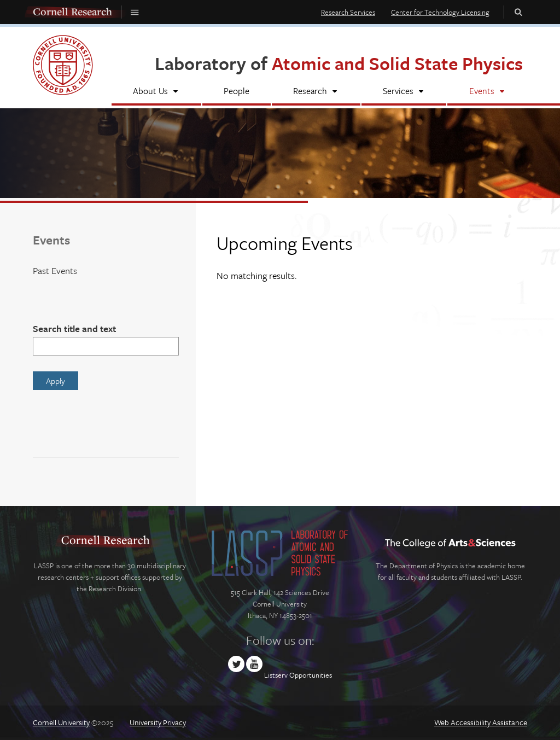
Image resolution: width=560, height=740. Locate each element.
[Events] (487, 92)
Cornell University (61, 722)
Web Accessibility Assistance (481, 722)
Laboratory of (339, 63)
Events (51, 240)
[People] (237, 92)
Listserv (276, 675)
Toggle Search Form (518, 12)
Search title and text (74, 328)
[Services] (404, 92)
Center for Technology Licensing (440, 12)
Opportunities (311, 675)
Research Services (348, 12)
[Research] (316, 92)
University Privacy (158, 722)
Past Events (55, 270)
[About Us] (156, 92)
